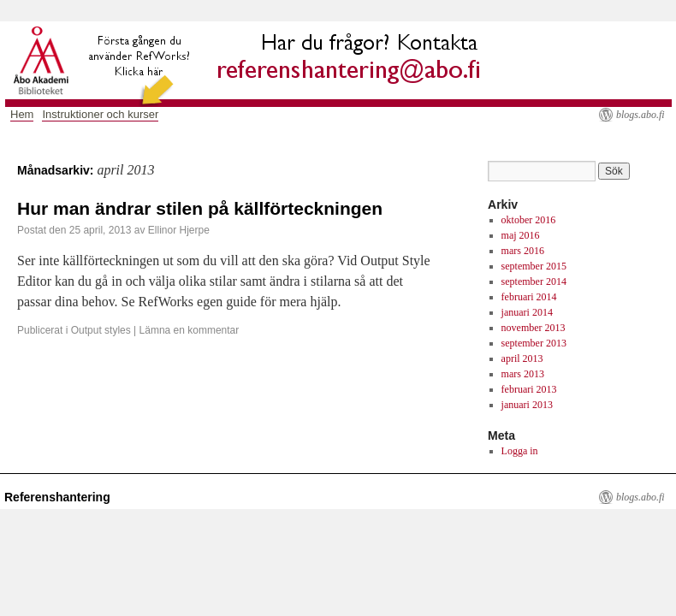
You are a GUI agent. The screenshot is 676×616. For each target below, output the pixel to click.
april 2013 (522, 358)
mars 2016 (523, 251)
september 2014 (534, 281)
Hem (22, 114)
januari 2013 (527, 405)
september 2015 (534, 266)
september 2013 (534, 343)
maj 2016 (521, 235)
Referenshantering (57, 497)
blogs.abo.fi (640, 115)
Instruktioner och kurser (100, 114)
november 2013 (534, 328)
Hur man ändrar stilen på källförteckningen (200, 208)
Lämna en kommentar (190, 330)
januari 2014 (527, 312)
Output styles (101, 330)
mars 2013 (523, 374)
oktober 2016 (529, 220)
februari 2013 (529, 389)
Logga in (520, 451)
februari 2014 (529, 297)
